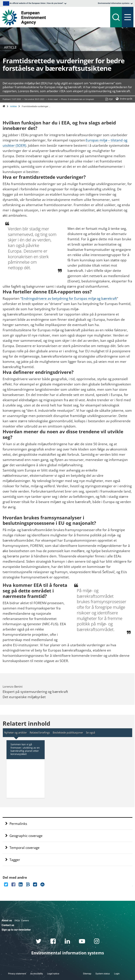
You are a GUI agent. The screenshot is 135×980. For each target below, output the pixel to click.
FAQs (17, 920)
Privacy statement (17, 974)
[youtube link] (82, 942)
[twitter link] (39, 942)
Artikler (14, 106)
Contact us (8, 925)
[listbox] (34, 3)
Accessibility (37, 974)
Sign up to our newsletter (16, 930)
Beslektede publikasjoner (68, 733)
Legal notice (53, 974)
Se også (91, 733)
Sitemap (87, 974)
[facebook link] (53, 942)
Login (117, 974)
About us (7, 920)
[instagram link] (97, 942)
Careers (25, 920)
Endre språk (126, 99)
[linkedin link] (67, 942)
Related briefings (40, 733)
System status (103, 974)
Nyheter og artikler (16, 733)
